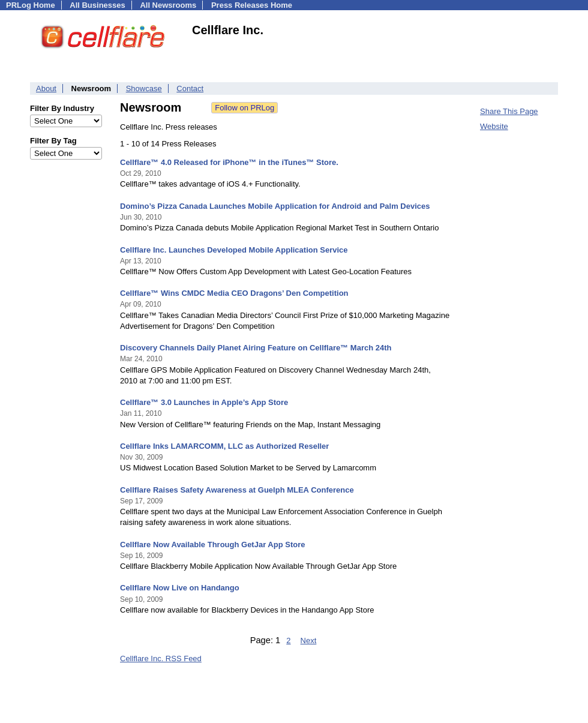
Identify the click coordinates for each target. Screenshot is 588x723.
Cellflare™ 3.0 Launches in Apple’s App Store (204, 402)
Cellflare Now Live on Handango (180, 588)
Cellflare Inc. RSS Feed (161, 658)
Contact (190, 88)
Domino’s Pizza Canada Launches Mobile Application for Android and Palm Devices (275, 206)
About (46, 88)
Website (494, 126)
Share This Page (509, 111)
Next (309, 640)
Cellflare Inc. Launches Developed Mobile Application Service (234, 250)
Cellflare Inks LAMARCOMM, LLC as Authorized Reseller (224, 446)
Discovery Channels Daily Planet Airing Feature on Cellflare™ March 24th (256, 348)
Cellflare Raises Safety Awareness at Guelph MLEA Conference (237, 490)
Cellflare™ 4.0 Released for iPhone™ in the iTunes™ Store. (229, 162)
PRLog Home (31, 5)
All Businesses (97, 5)
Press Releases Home (252, 5)
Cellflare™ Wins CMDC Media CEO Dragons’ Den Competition (234, 293)
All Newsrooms (168, 5)
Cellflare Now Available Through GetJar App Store (212, 544)
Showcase (144, 88)
